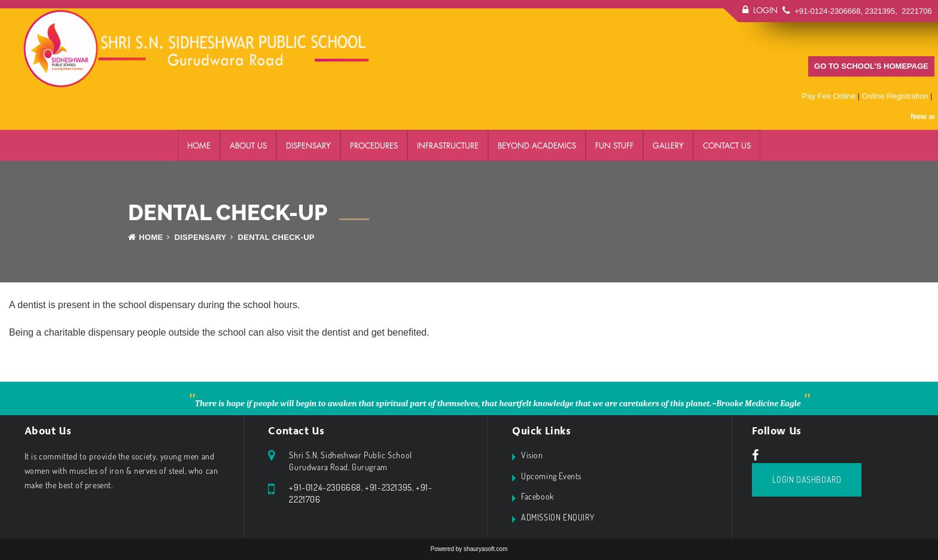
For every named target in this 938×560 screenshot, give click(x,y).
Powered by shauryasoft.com (469, 549)
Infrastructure (448, 145)
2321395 (880, 11)
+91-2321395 (389, 487)
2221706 (916, 11)
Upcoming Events (551, 476)
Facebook (537, 496)
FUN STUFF (614, 145)
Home (199, 145)
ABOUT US (248, 145)
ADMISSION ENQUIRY (558, 517)
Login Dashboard (807, 480)
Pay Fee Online (829, 96)
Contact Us (727, 145)
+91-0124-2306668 (827, 11)
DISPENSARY (308, 145)
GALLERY (668, 145)
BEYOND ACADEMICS (537, 145)
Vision (532, 455)
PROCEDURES (374, 145)
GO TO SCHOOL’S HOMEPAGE (871, 66)
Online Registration (895, 96)
